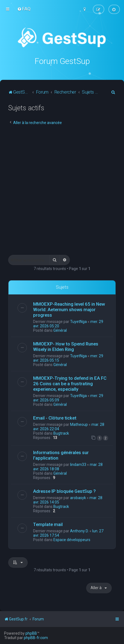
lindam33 (78, 465)
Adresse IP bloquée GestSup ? (64, 491)
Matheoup (79, 424)
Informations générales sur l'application (61, 455)
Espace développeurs (72, 540)
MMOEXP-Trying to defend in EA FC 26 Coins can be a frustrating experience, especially (70, 383)
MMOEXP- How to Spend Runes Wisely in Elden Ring (66, 346)
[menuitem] (24, 9)
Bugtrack (61, 433)
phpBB (31, 633)
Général (60, 330)
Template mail (48, 524)
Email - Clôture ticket (55, 418)
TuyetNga (78, 321)
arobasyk (78, 498)
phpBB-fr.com (36, 638)
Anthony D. (79, 531)
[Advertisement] (62, 190)
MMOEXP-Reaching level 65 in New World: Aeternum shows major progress (69, 309)
